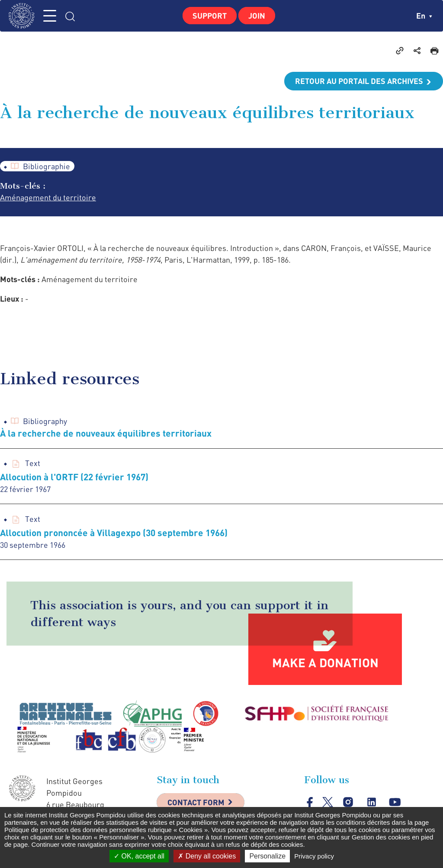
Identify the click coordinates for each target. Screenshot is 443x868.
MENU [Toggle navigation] (50, 16)
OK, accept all (139, 856)
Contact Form (196, 802)
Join (257, 16)
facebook (310, 802)
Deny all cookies (207, 856)
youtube (395, 802)
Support (210, 16)
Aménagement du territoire (48, 197)
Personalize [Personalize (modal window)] (267, 856)
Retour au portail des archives (359, 81)
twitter (328, 802)
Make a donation (325, 662)
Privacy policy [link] (314, 856)
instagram (348, 802)
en (424, 16)
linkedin (371, 802)
